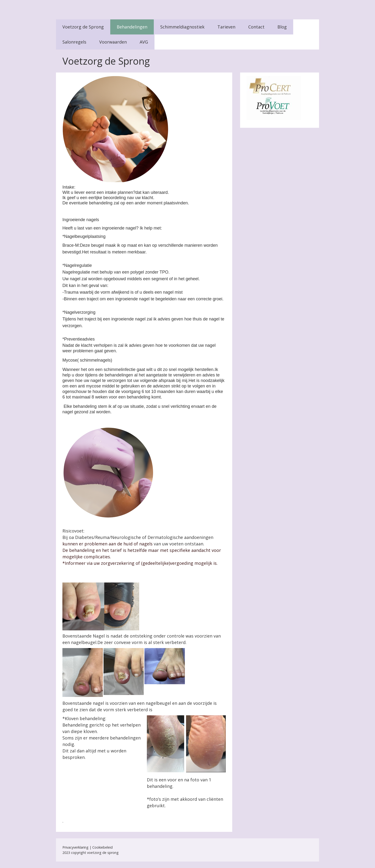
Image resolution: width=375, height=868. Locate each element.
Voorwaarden (113, 42)
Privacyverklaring (75, 847)
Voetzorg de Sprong (83, 27)
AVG (144, 42)
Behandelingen (132, 27)
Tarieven (226, 27)
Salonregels (74, 42)
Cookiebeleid (102, 847)
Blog (282, 27)
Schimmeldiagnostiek (182, 27)
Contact (256, 27)
